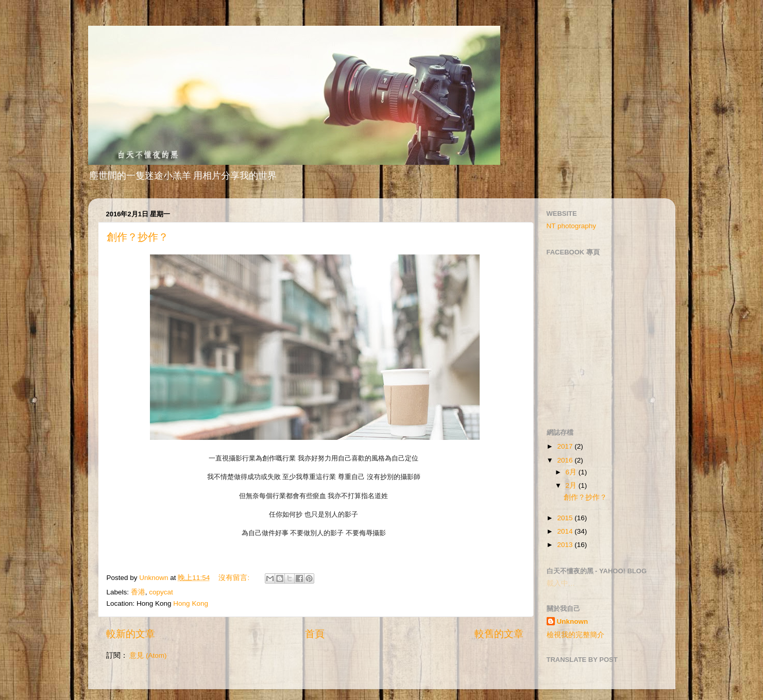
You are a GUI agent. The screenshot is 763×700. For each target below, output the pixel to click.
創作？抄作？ (138, 237)
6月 (572, 472)
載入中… (561, 583)
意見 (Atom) (148, 655)
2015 (566, 518)
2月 (572, 485)
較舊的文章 (499, 634)
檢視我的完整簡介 (575, 635)
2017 (566, 446)
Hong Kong (191, 603)
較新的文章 (131, 634)
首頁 (315, 634)
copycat (161, 592)
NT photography (572, 226)
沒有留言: (235, 578)
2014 (566, 531)
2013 (566, 545)
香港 (138, 592)
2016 (566, 460)
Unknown (573, 621)
